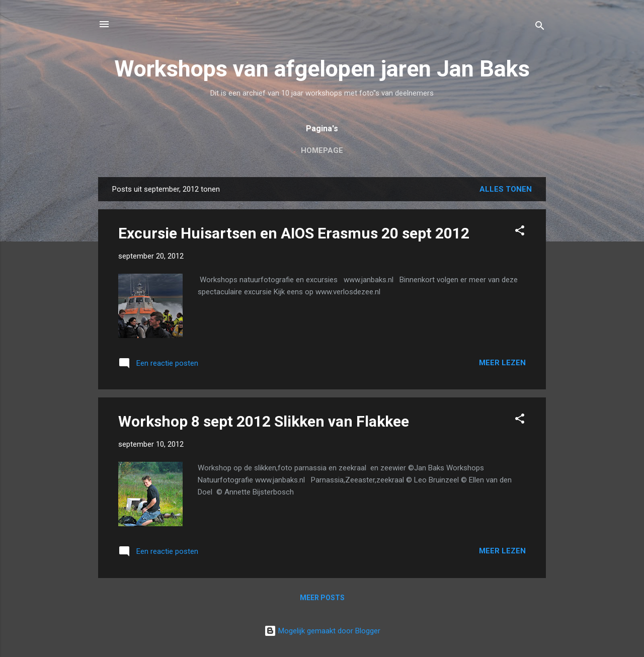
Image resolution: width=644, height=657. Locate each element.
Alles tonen (506, 189)
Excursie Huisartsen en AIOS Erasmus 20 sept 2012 (294, 233)
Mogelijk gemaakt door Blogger (322, 631)
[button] (520, 232)
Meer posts (322, 598)
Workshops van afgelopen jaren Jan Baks (322, 69)
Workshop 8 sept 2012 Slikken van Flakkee (264, 421)
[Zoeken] (540, 27)
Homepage (322, 150)
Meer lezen (502, 363)
